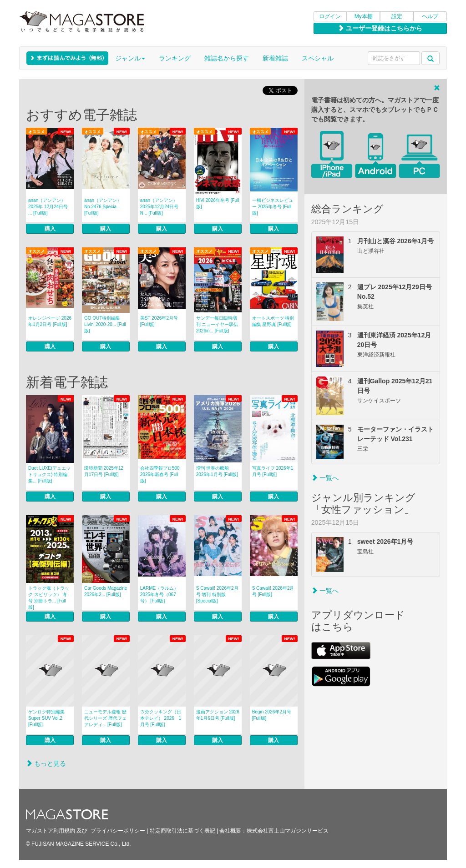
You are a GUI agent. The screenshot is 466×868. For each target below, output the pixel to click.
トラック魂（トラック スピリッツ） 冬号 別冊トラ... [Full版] (49, 598)
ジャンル (130, 58)
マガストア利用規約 (51, 831)
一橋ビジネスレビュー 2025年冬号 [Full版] (273, 207)
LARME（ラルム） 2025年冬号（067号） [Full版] (159, 595)
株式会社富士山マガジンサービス (288, 831)
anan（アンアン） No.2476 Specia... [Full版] (103, 207)
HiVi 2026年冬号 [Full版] (218, 203)
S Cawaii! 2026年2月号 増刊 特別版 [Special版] (217, 595)
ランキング (175, 58)
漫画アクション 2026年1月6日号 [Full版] (218, 715)
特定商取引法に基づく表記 (182, 831)
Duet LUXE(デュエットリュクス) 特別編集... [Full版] (49, 474)
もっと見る (46, 763)
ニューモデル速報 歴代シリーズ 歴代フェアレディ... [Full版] (105, 718)
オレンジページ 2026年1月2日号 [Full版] (50, 321)
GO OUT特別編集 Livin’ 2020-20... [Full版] (105, 324)
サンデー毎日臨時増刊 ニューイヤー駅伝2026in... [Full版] (217, 324)
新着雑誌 (275, 58)
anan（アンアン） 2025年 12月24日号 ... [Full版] (48, 207)
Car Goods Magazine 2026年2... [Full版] (106, 591)
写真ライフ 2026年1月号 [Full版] (273, 471)
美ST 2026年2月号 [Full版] (159, 321)
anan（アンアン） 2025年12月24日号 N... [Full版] (160, 207)
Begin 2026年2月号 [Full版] (272, 715)
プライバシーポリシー (118, 831)
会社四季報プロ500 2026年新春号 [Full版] (160, 474)
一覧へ (325, 478)
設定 (397, 16)
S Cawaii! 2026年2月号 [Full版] (273, 591)
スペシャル (318, 58)
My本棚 (364, 16)
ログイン (330, 16)
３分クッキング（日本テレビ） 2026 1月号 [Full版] (161, 718)
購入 (50, 229)
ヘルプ (430, 16)
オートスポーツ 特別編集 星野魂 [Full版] (273, 321)
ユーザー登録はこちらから (380, 28)
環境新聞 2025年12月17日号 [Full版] (104, 471)
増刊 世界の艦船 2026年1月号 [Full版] (217, 471)
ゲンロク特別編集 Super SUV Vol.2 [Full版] (46, 718)
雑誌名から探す (227, 58)
